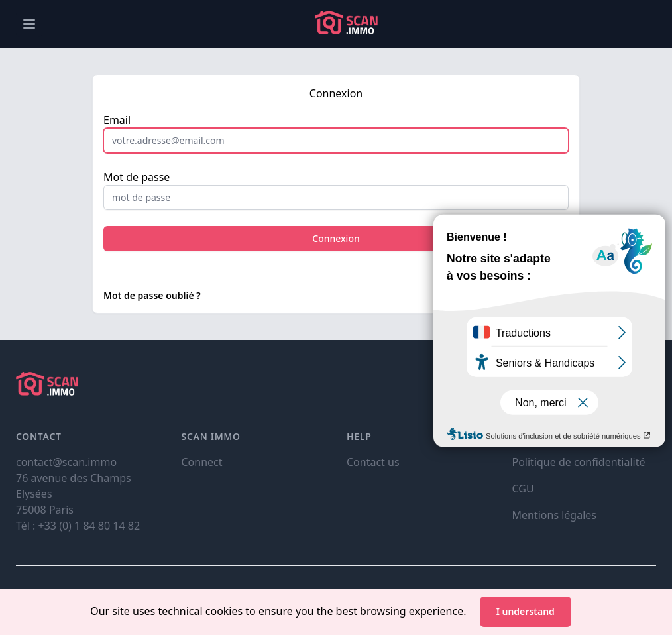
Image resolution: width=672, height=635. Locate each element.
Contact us (373, 462)
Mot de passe (137, 177)
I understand (526, 611)
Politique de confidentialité (579, 462)
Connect (202, 462)
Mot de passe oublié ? (152, 295)
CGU (523, 489)
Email (117, 120)
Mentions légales (555, 515)
